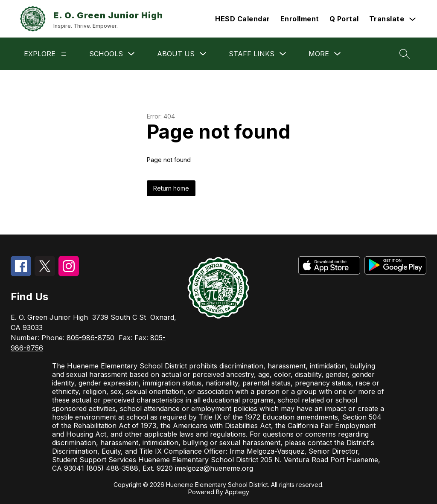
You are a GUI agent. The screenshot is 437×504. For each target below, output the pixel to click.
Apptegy (237, 492)
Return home (171, 188)
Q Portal (344, 19)
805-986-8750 (90, 338)
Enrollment (300, 19)
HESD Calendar (243, 19)
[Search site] (405, 54)
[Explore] (64, 54)
